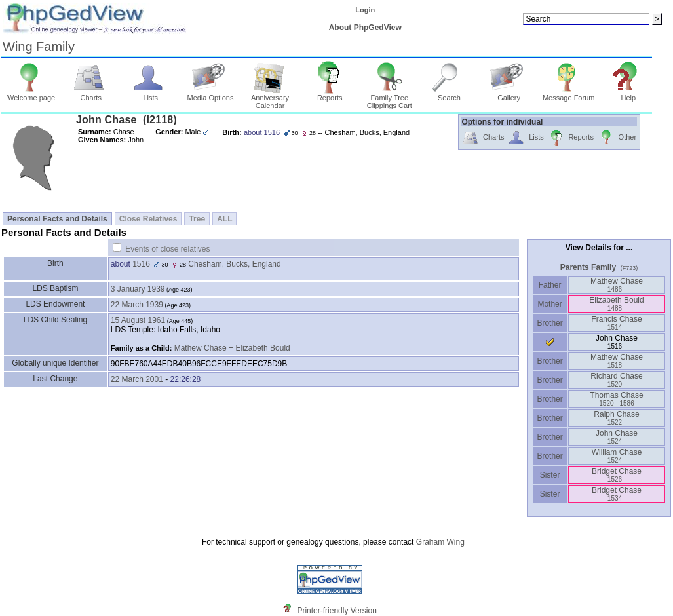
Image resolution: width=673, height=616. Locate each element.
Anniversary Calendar (270, 98)
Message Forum (568, 94)
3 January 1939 (138, 289)
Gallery (509, 94)
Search (449, 94)
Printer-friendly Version (336, 611)
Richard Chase (616, 380)
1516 (141, 264)
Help (629, 94)
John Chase (617, 437)
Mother (550, 304)
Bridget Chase (617, 475)
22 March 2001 (137, 379)
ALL (224, 219)
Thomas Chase (616, 399)
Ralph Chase (616, 418)
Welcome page (31, 94)
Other (617, 138)
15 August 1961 (138, 320)
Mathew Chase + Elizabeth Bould (232, 348)
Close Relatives (148, 219)
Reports (330, 94)
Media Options (210, 94)
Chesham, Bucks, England (234, 264)
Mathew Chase (617, 285)
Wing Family (39, 47)
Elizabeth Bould (616, 304)
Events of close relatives (167, 249)
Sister (550, 475)
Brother (549, 323)
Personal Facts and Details (57, 219)
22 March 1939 (137, 305)
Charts (91, 94)
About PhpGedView (365, 28)
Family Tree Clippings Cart (390, 98)
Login (365, 10)
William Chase (617, 456)
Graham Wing (440, 542)
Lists (150, 94)
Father (549, 285)
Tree (197, 219)
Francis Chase (616, 323)
